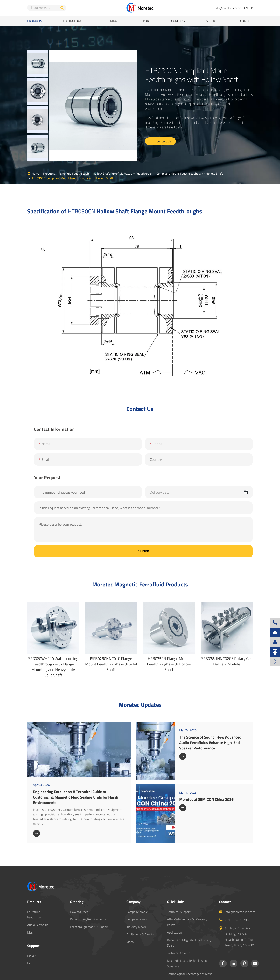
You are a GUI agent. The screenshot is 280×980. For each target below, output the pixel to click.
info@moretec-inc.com (228, 8)
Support (144, 21)
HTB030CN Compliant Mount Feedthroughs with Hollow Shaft (72, 154)
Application (174, 909)
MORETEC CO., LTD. (56, 974)
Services (213, 21)
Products (35, 21)
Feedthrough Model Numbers (89, 903)
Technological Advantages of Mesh (190, 950)
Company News (137, 895)
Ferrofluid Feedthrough (74, 150)
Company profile (137, 888)
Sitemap (221, 974)
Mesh (31, 909)
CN (246, 8)
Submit (143, 528)
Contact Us (160, 129)
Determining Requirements (88, 895)
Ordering (110, 21)
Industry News (136, 903)
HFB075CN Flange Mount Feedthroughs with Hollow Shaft (169, 640)
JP (252, 8)
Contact (246, 21)
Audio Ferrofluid (38, 901)
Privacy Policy (242, 974)
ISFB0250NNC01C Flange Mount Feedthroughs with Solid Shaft (111, 640)
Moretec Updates (140, 681)
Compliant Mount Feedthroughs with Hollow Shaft (190, 150)
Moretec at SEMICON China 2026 (206, 776)
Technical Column (179, 929)
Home (36, 150)
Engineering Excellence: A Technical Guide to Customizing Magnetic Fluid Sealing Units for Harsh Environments (76, 773)
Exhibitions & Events (140, 911)
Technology (72, 21)
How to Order (79, 888)
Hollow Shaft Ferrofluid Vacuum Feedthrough (123, 150)
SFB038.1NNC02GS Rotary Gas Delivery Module (227, 638)
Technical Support (179, 888)
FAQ (30, 939)
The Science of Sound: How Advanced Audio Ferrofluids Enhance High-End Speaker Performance (210, 719)
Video (130, 918)
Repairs (32, 932)
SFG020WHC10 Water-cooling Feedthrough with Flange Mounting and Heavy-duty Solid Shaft (53, 643)
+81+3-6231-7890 (238, 896)
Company (178, 21)
